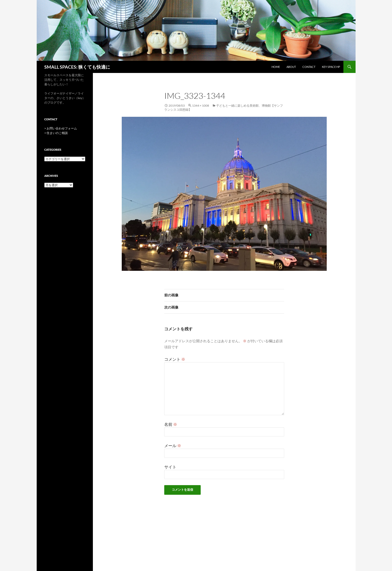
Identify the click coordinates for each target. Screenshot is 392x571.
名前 (171, 424)
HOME (276, 67)
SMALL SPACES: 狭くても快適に (77, 67)
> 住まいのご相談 (56, 133)
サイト (170, 467)
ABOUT (291, 67)
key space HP (331, 67)
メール (173, 445)
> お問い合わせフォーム (61, 128)
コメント (175, 359)
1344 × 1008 (201, 106)
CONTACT (309, 67)
